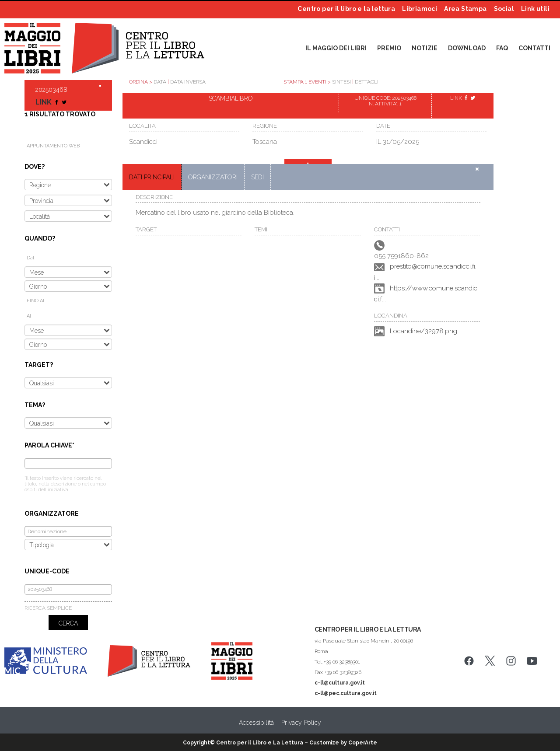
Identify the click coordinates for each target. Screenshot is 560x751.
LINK (44, 102)
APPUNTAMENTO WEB (53, 146)
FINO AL (36, 301)
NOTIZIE (425, 48)
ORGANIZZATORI (213, 177)
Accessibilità (257, 723)
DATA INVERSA (188, 82)
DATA (160, 82)
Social (504, 9)
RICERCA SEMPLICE (48, 608)
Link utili (535, 9)
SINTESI (341, 82)
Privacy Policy (301, 723)
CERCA (68, 623)
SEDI (257, 177)
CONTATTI (534, 48)
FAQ (502, 48)
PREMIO (389, 48)
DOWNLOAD (467, 48)
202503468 (51, 90)
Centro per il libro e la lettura (346, 9)
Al (29, 316)
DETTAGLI (367, 82)
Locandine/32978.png (423, 331)
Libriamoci (420, 9)
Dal (30, 258)
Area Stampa (465, 9)
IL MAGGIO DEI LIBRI (336, 48)
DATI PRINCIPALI (152, 177)
